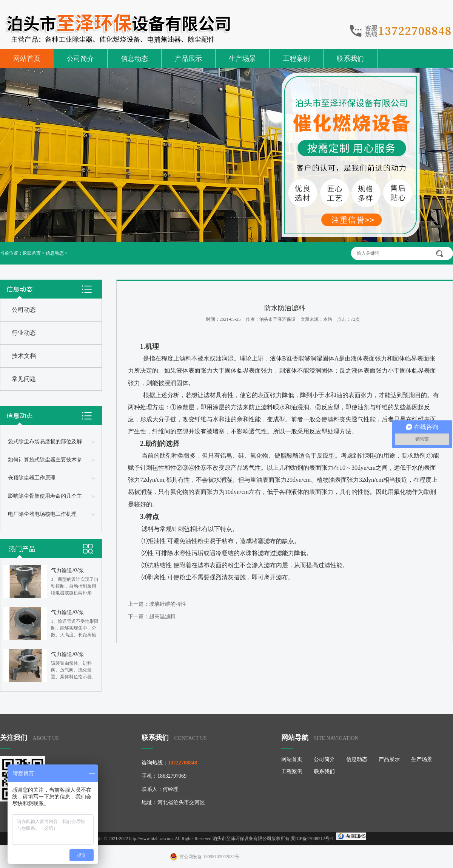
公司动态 (24, 310)
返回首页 (32, 253)
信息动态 (134, 59)
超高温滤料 (162, 617)
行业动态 (24, 333)
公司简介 (80, 59)
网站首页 (27, 59)
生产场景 (242, 59)
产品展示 (188, 59)
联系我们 (350, 59)
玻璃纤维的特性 (168, 604)
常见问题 (24, 379)
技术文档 (24, 356)
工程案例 (296, 59)
